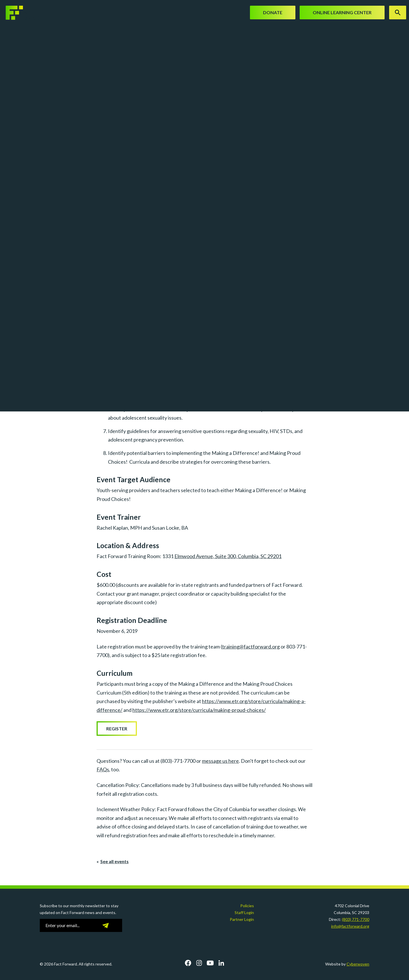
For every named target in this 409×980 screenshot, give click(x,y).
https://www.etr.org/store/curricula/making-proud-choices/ (199, 710)
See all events (114, 861)
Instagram (199, 963)
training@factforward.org (251, 647)
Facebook (188, 963)
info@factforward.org (350, 926)
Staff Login (244, 912)
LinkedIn (221, 963)
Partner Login (242, 919)
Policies (247, 906)
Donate (273, 12)
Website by (347, 964)
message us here (220, 761)
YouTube (210, 963)
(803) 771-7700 (356, 919)
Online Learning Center (342, 12)
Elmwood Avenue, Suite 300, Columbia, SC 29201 (228, 556)
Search (398, 13)
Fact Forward (21, 13)
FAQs (103, 769)
